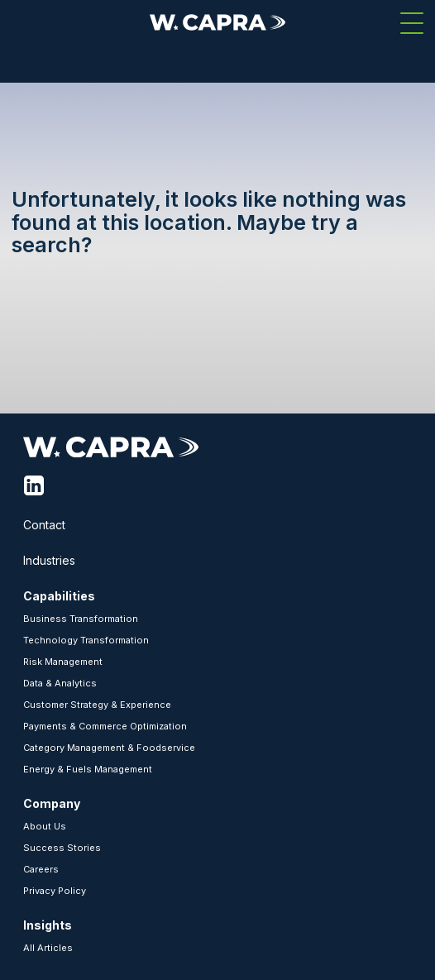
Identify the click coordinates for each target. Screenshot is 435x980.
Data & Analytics (60, 683)
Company (52, 803)
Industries (49, 560)
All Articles (48, 948)
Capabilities (59, 596)
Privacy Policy (55, 891)
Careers (41, 869)
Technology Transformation (86, 640)
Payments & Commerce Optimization (105, 726)
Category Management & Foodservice (109, 748)
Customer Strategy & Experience (97, 705)
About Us (45, 826)
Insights (48, 925)
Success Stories (62, 848)
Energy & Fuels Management (88, 769)
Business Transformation (81, 619)
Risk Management (63, 662)
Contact (44, 525)
